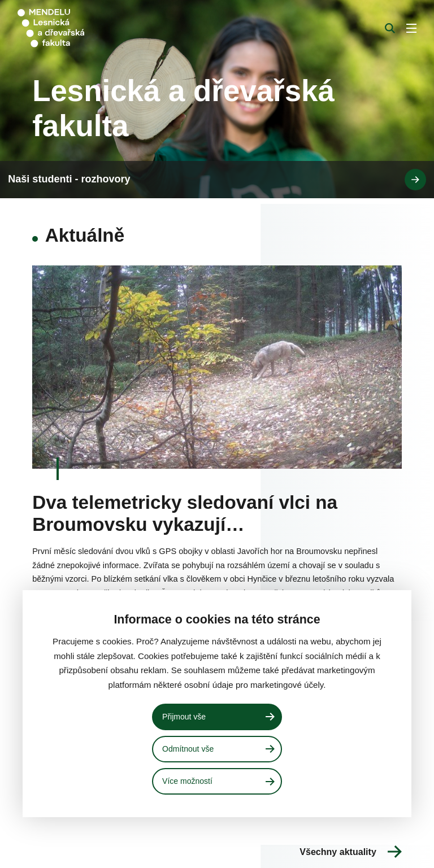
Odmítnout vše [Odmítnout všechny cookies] (190, 748)
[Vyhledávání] (390, 28)
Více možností (189, 781)
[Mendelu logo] (77, 28)
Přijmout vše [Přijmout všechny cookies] (185, 716)
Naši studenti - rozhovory (219, 849)
